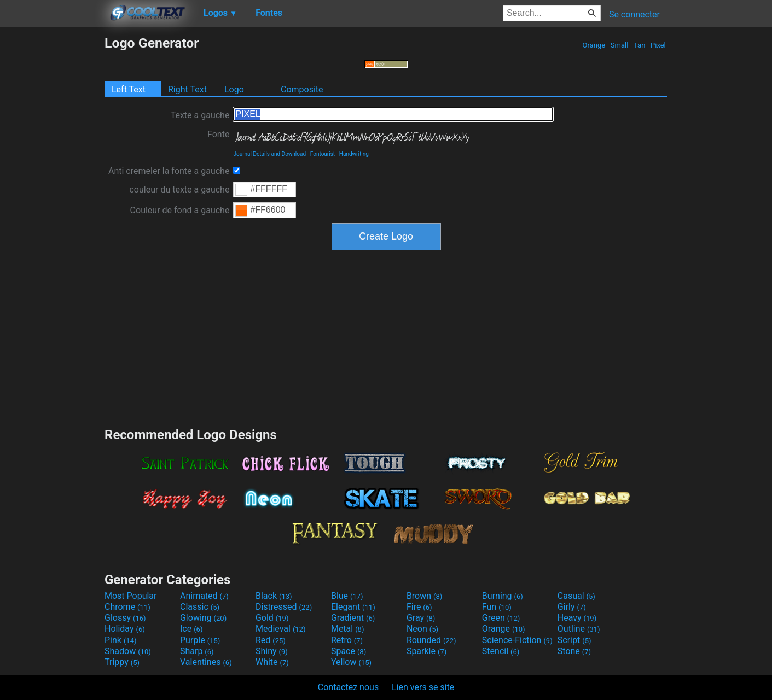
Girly (572, 607)
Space (349, 651)
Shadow (128, 651)
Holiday (125, 629)
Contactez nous (348, 687)
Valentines (206, 662)
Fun (497, 607)
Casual (576, 596)
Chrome (127, 607)
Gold (272, 618)
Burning (503, 596)
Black (274, 596)
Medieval (281, 629)
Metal (348, 629)
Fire (419, 607)
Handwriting (354, 154)
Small (620, 45)
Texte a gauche (200, 115)
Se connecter (634, 14)
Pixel (658, 45)
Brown (424, 596)
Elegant (353, 607)
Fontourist (323, 154)
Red (271, 640)
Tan (640, 45)
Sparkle (426, 651)
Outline (579, 629)
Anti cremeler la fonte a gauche (169, 171)
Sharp (197, 651)
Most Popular (131, 596)
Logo (234, 89)
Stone (574, 651)
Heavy (577, 618)
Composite (302, 89)
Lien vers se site (423, 687)
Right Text (187, 89)
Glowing (203, 618)
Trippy (122, 662)
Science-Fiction (517, 640)
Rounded (431, 640)
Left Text (129, 89)
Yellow (351, 662)
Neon (422, 629)
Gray (421, 618)
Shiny (272, 651)
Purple (200, 640)
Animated (204, 596)
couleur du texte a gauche (179, 189)
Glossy (125, 618)
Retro (347, 640)
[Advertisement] (52, 199)
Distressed (284, 607)
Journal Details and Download (269, 154)
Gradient (353, 618)
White (272, 662)
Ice (191, 629)
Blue (347, 596)
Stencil (501, 651)
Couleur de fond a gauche (180, 210)
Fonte (218, 134)
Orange (594, 45)
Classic (200, 607)
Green (501, 618)
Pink (121, 640)
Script (574, 640)
